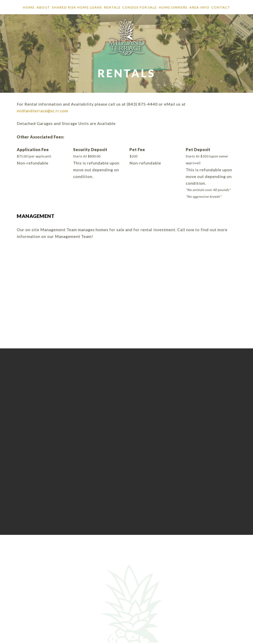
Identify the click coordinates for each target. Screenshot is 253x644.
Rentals (112, 7)
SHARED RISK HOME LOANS (77, 7)
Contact (221, 7)
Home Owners (173, 7)
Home (29, 7)
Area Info (199, 7)
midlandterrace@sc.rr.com (42, 111)
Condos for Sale (140, 7)
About (43, 7)
